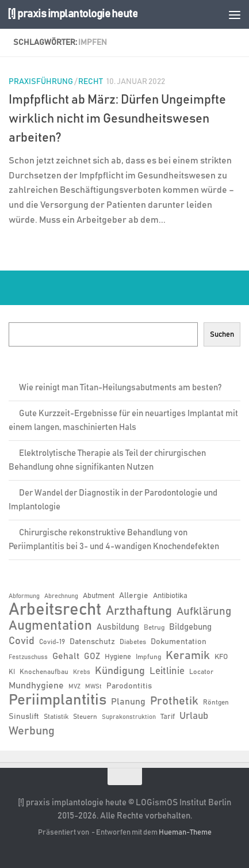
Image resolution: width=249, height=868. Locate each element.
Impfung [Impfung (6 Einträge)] (148, 657)
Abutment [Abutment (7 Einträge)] (99, 596)
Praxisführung (41, 82)
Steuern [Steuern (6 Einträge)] (85, 717)
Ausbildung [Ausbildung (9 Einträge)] (118, 627)
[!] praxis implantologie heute (72, 14)
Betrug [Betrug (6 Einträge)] (154, 627)
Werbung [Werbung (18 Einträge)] (32, 731)
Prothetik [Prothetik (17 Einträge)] (174, 701)
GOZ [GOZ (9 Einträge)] (92, 656)
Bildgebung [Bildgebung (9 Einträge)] (190, 627)
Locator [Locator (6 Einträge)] (201, 672)
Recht (91, 82)
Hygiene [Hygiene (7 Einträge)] (118, 657)
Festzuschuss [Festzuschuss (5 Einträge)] (28, 657)
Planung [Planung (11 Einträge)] (128, 702)
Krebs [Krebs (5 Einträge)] (82, 672)
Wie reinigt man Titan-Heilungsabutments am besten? (120, 388)
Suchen (222, 334)
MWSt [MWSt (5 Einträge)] (93, 687)
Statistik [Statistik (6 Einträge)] (56, 717)
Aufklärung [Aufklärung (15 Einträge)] (204, 612)
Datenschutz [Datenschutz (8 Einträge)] (92, 642)
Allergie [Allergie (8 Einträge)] (134, 596)
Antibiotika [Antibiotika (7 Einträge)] (170, 596)
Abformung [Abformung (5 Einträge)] (24, 596)
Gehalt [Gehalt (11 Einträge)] (66, 656)
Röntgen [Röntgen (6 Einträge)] (216, 702)
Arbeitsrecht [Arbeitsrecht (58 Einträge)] (55, 610)
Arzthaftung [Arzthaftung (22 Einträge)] (139, 611)
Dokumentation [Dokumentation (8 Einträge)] (179, 642)
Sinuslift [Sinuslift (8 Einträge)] (24, 717)
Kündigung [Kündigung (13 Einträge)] (120, 671)
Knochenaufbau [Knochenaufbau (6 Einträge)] (44, 672)
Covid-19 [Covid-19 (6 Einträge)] (52, 642)
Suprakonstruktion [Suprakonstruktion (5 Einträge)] (129, 717)
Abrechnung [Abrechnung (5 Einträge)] (61, 596)
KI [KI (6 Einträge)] (12, 672)
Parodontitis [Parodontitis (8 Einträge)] (129, 686)
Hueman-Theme (185, 833)
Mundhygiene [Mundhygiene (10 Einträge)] (36, 686)
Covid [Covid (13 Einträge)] (22, 641)
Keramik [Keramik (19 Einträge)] (188, 656)
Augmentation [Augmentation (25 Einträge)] (50, 626)
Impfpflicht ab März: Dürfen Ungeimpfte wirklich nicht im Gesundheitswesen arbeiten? (117, 119)
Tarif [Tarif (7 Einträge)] (168, 717)
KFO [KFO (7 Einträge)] (221, 657)
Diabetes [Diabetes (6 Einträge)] (133, 642)
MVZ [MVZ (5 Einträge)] (74, 687)
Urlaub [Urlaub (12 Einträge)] (194, 716)
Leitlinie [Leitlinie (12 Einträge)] (167, 671)
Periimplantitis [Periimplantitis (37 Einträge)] (58, 701)
